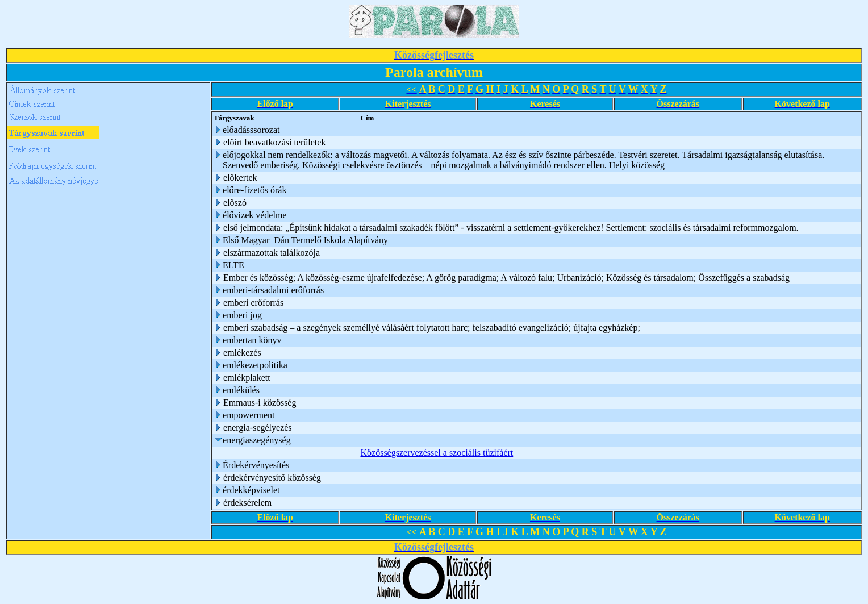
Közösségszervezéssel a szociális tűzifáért (437, 453)
